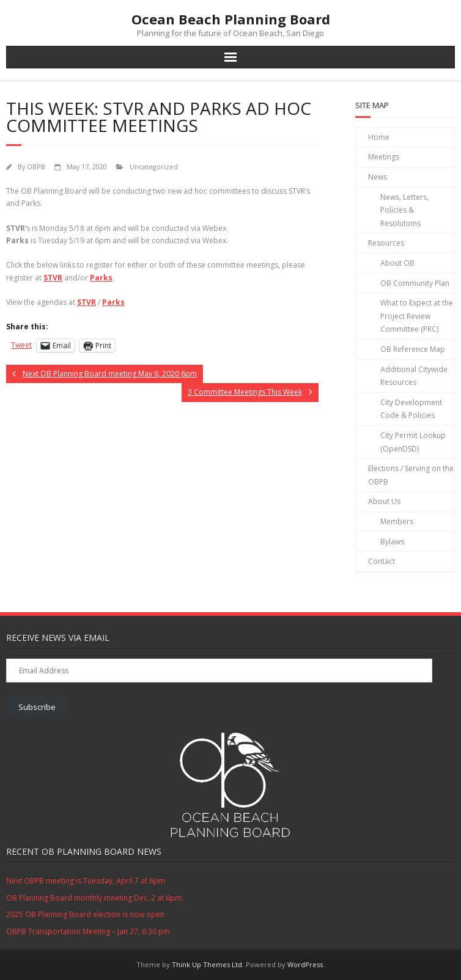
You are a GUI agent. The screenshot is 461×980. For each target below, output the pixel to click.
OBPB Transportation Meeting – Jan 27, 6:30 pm (88, 931)
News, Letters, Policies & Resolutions (404, 210)
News (378, 177)
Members (397, 521)
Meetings (384, 157)
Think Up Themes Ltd (207, 964)
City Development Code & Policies (411, 409)
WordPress (305, 964)
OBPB (36, 166)
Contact (382, 561)
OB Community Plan (415, 283)
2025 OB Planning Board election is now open (85, 914)
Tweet (21, 345)
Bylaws (392, 542)
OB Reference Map (413, 349)
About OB (397, 263)
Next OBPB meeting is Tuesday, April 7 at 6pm (86, 881)
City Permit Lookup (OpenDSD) (413, 442)
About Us (384, 501)
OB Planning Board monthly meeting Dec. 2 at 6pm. (95, 898)
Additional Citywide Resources (414, 376)
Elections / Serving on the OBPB (411, 475)
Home (379, 137)
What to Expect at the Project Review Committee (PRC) (417, 316)
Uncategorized (154, 166)
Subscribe (37, 707)
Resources (386, 243)
